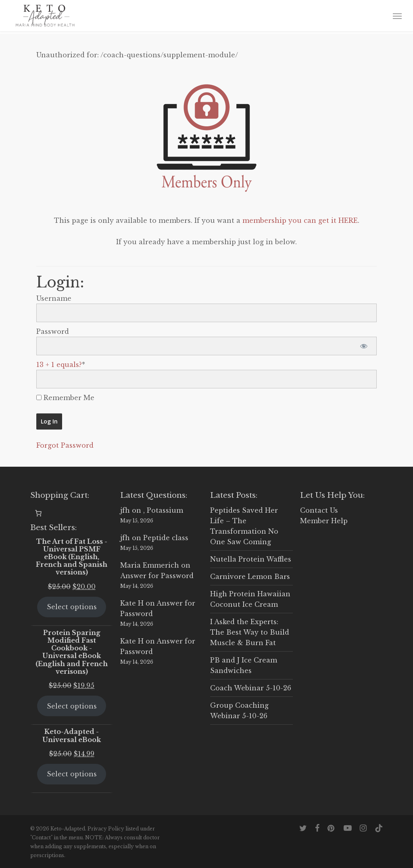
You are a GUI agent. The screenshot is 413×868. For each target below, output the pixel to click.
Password (53, 331)
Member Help (324, 521)
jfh (125, 510)
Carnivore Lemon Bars (250, 577)
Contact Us (319, 510)
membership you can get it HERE (300, 220)
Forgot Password (65, 445)
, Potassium (163, 510)
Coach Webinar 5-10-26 (251, 688)
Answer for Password (157, 576)
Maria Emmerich (150, 565)
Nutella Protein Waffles (251, 559)
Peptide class (166, 538)
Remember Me (65, 398)
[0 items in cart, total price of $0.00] (38, 513)
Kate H (132, 603)
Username (54, 298)
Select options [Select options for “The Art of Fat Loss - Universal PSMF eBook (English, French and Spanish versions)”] (72, 607)
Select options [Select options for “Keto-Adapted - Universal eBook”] (72, 774)
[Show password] (364, 346)
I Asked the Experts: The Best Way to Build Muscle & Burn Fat (250, 632)
